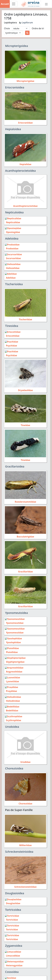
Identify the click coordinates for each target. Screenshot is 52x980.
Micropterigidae (26, 81)
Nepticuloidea (14, 212)
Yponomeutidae (14, 621)
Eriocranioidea (15, 87)
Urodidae (25, 757)
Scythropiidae (12, 716)
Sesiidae (9, 976)
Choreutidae (25, 799)
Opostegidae (12, 232)
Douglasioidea (15, 889)
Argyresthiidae (13, 668)
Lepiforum (26, 23)
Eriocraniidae (25, 123)
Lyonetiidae (11, 678)
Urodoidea (12, 722)
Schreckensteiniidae (25, 882)
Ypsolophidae (12, 640)
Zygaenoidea (14, 940)
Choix (7, 28)
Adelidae (10, 276)
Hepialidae (25, 164)
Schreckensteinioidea (19, 847)
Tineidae (25, 423)
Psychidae (10, 344)
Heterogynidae (13, 960)
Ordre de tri (38, 28)
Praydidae (10, 687)
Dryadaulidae (25, 388)
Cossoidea (12, 966)
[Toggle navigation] (14, 4)
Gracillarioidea (15, 464)
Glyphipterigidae (14, 659)
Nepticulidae (12, 222)
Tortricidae (11, 915)
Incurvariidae (12, 257)
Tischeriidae (25, 318)
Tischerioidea (14, 283)
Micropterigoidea (17, 46)
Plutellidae (11, 649)
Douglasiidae (12, 899)
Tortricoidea (13, 905)
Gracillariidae (25, 569)
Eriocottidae (12, 334)
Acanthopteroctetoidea (20, 171)
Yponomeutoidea (17, 611)
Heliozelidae (12, 267)
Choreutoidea (14, 764)
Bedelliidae (11, 706)
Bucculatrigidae (25, 535)
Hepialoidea (13, 129)
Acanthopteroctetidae (26, 206)
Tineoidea (12, 324)
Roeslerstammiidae (25, 500)
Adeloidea (12, 238)
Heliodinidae (12, 697)
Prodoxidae (11, 248)
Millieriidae (26, 841)
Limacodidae (12, 950)
